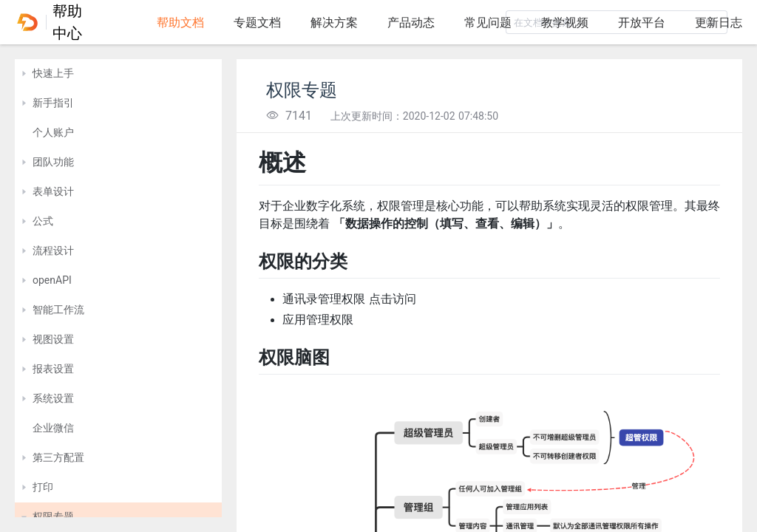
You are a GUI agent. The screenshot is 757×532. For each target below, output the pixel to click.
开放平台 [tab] (642, 23)
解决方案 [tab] (334, 23)
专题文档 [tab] (257, 23)
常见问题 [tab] (488, 23)
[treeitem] (118, 74)
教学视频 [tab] (565, 23)
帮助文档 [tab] (180, 23)
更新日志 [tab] (719, 23)
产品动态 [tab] (411, 23)
